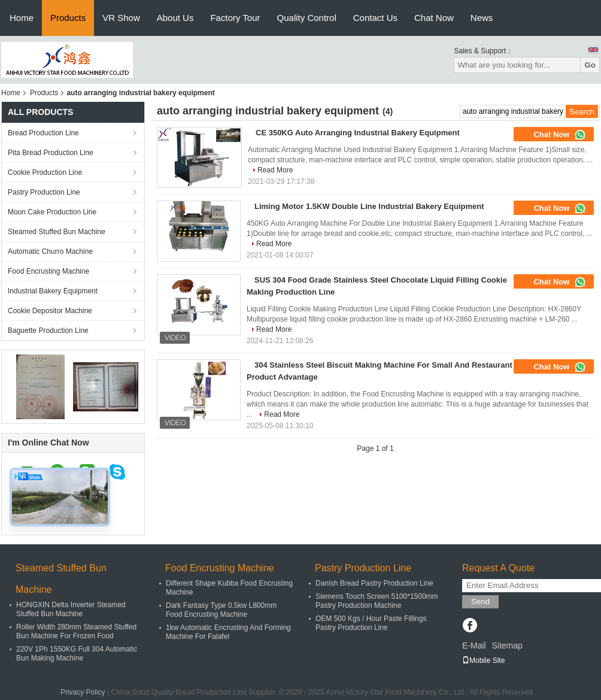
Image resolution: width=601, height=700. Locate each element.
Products (68, 18)
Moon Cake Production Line (52, 212)
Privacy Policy (83, 692)
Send (480, 601)
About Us (175, 18)
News (482, 18)
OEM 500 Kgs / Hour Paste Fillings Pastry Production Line (371, 623)
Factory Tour (235, 18)
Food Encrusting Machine (48, 271)
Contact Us (375, 18)
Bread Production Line (43, 133)
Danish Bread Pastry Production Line (374, 583)
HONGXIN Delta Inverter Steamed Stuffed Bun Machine (71, 609)
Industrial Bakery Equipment (53, 291)
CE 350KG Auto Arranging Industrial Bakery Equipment (358, 133)
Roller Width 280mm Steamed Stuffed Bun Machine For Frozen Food (76, 631)
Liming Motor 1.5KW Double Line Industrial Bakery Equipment (369, 206)
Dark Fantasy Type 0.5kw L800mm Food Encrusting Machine (221, 610)
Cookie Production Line (45, 172)
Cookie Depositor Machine (50, 311)
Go (590, 65)
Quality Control (307, 18)
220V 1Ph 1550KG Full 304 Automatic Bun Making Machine (77, 654)
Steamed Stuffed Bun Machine (57, 232)
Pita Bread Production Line (51, 153)
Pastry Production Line (44, 192)
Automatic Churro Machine (50, 251)
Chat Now (434, 18)
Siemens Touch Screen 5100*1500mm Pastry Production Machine (377, 601)
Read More (275, 170)
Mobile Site (483, 660)
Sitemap (507, 646)
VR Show (121, 18)
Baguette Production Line (48, 331)
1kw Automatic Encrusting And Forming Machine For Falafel (228, 632)
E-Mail (474, 646)
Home (22, 18)
